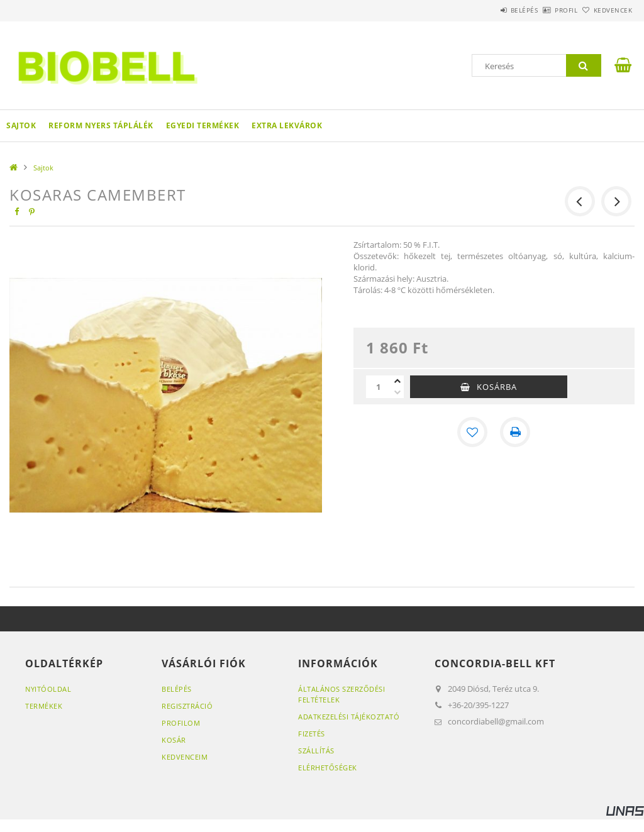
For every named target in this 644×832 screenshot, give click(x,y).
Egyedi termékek (203, 125)
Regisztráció (187, 706)
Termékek (44, 706)
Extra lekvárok (287, 125)
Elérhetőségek (328, 768)
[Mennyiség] (379, 387)
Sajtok (21, 125)
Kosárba (497, 387)
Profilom (181, 723)
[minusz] (397, 392)
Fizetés (312, 734)
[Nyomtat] (515, 432)
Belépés (489, 10)
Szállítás (316, 751)
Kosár (174, 740)
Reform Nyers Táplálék (101, 125)
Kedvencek (606, 10)
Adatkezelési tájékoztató (349, 717)
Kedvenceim (185, 757)
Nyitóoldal (48, 689)
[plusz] (397, 381)
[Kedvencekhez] (472, 432)
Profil (545, 10)
